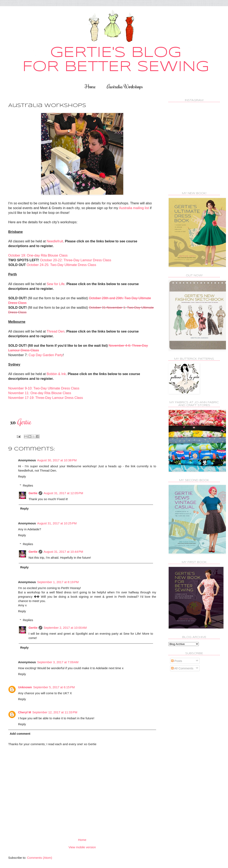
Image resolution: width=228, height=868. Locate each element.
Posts (177, 661)
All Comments (182, 668)
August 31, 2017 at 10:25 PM (57, 523)
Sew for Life (56, 284)
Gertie (33, 493)
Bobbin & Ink (56, 374)
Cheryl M (25, 712)
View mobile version (82, 847)
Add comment (20, 734)
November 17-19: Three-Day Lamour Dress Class (46, 398)
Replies (28, 485)
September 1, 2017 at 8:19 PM (58, 582)
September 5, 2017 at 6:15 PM (54, 687)
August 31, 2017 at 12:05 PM (63, 493)
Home (90, 86)
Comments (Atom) (40, 858)
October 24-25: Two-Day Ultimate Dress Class (61, 265)
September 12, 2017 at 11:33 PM (55, 712)
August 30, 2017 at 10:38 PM (57, 460)
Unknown (25, 687)
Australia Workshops (125, 86)
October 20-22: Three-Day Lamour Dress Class (76, 260)
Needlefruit (55, 241)
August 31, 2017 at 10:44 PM (63, 552)
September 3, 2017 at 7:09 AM (58, 662)
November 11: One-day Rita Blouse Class (40, 393)
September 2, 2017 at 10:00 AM (65, 628)
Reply (22, 476)
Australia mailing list (134, 208)
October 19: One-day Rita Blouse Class (38, 255)
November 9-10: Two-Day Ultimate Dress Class (44, 388)
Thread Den (56, 331)
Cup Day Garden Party (46, 355)
